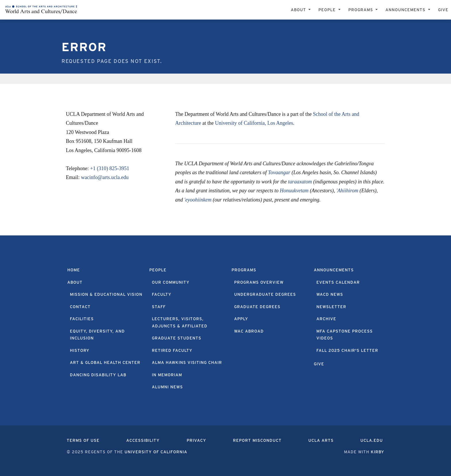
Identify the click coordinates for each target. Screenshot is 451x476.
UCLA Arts (321, 440)
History (80, 350)
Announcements (334, 270)
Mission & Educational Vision (106, 294)
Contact (80, 307)
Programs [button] (361, 10)
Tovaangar (279, 172)
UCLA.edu (372, 440)
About (75, 282)
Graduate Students (177, 338)
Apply (241, 319)
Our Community (171, 282)
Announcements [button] (406, 10)
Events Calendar (338, 282)
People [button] (328, 10)
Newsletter (331, 307)
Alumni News (167, 387)
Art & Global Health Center (105, 362)
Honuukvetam (294, 191)
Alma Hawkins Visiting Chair (187, 362)
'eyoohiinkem (198, 200)
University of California (156, 452)
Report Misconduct (257, 440)
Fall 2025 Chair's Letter (347, 350)
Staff (159, 307)
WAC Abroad (249, 331)
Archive (326, 319)
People (158, 270)
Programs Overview (259, 282)
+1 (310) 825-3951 (110, 168)
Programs (244, 270)
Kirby (378, 452)
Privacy (196, 440)
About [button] (299, 10)
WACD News (330, 294)
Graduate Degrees (257, 307)
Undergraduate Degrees (265, 294)
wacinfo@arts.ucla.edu (105, 177)
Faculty (162, 294)
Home (74, 270)
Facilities (82, 319)
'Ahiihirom (347, 191)
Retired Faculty (172, 350)
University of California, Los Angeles (254, 123)
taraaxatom (300, 182)
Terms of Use (83, 440)
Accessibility (143, 440)
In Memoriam (167, 375)
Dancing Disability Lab (98, 375)
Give (443, 10)
